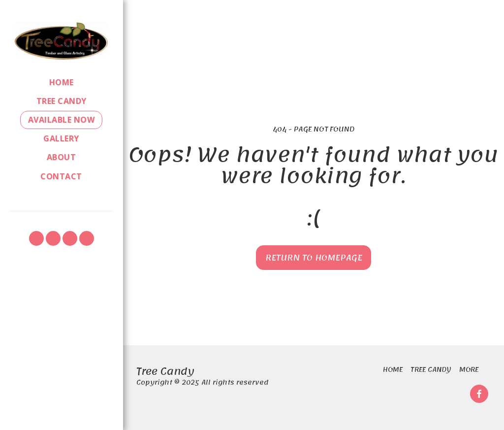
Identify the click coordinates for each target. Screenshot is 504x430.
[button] (36, 238)
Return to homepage (314, 258)
